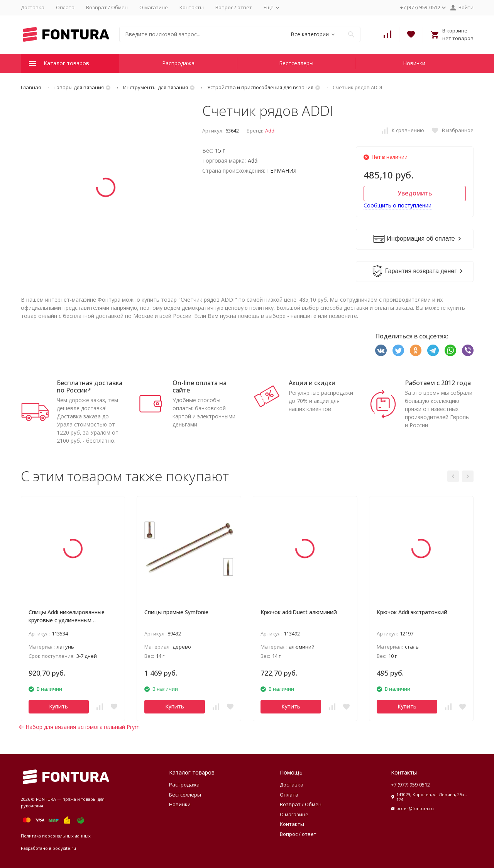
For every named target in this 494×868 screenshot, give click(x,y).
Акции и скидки (312, 383)
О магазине (154, 7)
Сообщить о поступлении (398, 205)
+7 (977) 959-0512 (410, 785)
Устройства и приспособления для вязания (260, 87)
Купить (58, 706)
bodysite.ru (64, 848)
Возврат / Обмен (107, 7)
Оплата (65, 7)
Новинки (414, 63)
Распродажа (178, 63)
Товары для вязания (79, 87)
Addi (270, 131)
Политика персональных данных (56, 836)
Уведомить (415, 193)
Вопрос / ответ (234, 7)
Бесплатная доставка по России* (90, 386)
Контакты (192, 7)
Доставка (33, 7)
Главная (31, 87)
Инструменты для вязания (156, 87)
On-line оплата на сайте (200, 386)
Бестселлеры (296, 63)
